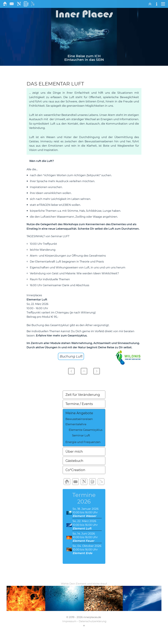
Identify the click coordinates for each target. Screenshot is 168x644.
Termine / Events (79, 404)
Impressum (69, 621)
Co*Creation (75, 470)
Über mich (74, 452)
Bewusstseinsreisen (79, 419)
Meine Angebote (79, 413)
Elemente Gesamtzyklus (86, 430)
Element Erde (82, 553)
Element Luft (82, 528)
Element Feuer (83, 541)
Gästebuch (74, 461)
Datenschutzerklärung (93, 621)
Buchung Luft (71, 356)
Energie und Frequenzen (83, 442)
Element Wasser (84, 516)
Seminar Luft (81, 435)
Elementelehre (76, 424)
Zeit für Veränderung (83, 395)
